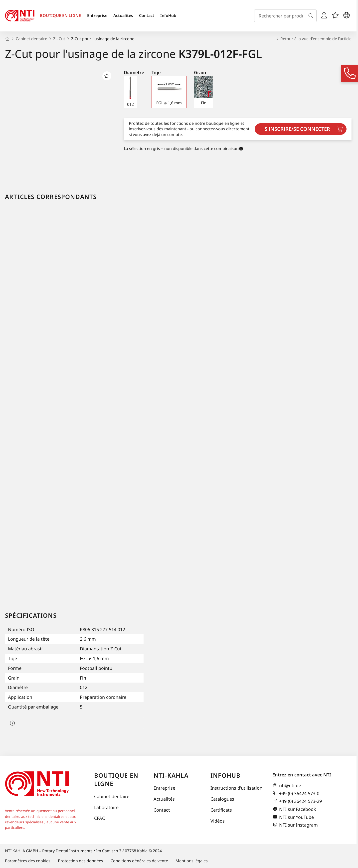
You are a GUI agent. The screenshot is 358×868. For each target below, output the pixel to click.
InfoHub (168, 15)
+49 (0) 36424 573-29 (297, 801)
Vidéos (218, 821)
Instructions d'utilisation (236, 788)
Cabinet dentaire (112, 796)
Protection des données (81, 861)
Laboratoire (106, 807)
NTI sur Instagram (295, 825)
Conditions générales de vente (139, 861)
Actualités (123, 15)
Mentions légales (192, 861)
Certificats (221, 810)
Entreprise (97, 15)
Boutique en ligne (116, 780)
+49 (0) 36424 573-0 (296, 793)
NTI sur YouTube (293, 817)
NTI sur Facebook (294, 809)
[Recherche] (312, 16)
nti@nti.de (287, 785)
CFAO (100, 818)
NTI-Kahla (171, 775)
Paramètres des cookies (28, 861)
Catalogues (222, 799)
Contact (147, 15)
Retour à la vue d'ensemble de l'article (313, 39)
